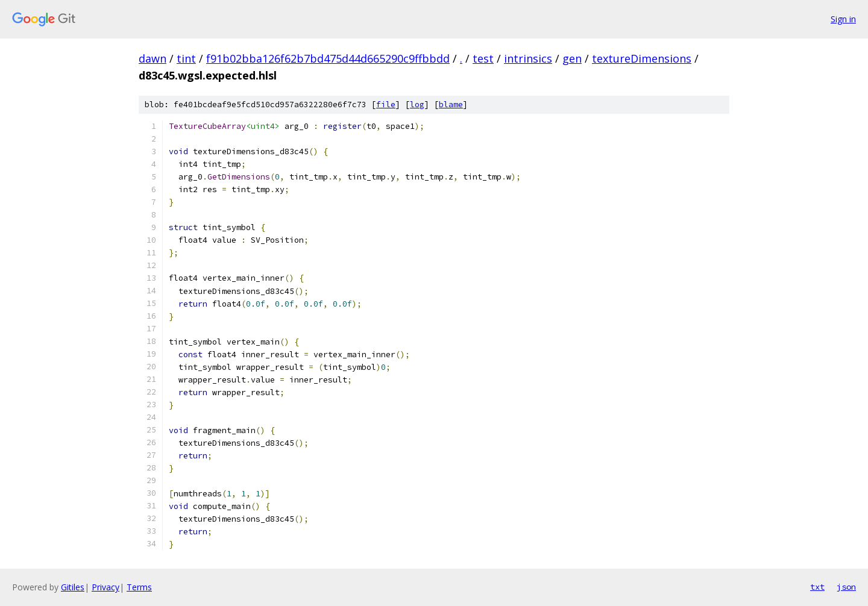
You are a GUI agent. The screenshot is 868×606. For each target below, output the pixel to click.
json (846, 587)
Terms (139, 587)
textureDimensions (642, 58)
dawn (153, 58)
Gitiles (73, 587)
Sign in (843, 19)
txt (817, 587)
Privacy (105, 587)
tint (186, 58)
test (483, 58)
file (386, 105)
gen (572, 58)
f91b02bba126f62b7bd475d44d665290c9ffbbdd (328, 58)
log (417, 105)
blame (451, 105)
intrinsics (528, 58)
